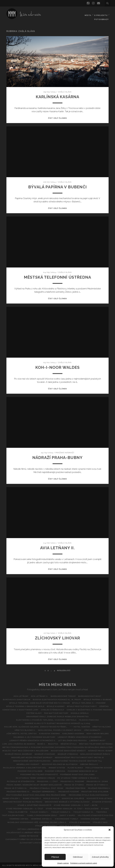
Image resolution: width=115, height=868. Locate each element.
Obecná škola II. (90, 764)
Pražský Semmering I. (44, 791)
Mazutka (53, 744)
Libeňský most (98, 740)
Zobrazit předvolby (100, 857)
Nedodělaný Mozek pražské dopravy (32, 757)
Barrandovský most (90, 696)
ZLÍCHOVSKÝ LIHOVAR (58, 638)
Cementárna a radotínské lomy (20, 709)
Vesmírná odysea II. (42, 819)
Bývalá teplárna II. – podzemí (89, 703)
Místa (88, 11)
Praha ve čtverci (74, 784)
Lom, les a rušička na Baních (18, 744)
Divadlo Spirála (80, 713)
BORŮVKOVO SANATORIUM (16, 699)
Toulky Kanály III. (84, 812)
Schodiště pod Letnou (100, 798)
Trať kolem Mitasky (13, 815)
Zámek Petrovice (29, 836)
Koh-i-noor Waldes (58, 367)
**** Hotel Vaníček (80, 727)
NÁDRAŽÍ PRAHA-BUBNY (58, 457)
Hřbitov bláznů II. (25, 730)
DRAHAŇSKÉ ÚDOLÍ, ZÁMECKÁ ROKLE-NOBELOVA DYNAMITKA (58, 716)
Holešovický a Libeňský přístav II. (26, 832)
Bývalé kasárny (56, 706)
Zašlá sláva (65, 91)
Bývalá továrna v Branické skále (25, 706)
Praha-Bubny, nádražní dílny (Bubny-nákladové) (34, 784)
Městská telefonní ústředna (57, 277)
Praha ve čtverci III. (16, 788)
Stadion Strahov (102, 802)
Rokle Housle (51, 798)
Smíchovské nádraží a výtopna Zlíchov (67, 802)
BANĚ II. (41, 744)
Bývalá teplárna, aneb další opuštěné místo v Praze (39, 703)
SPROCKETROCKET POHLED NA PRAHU (22, 802)
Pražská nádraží (65, 452)
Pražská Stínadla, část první (46, 788)
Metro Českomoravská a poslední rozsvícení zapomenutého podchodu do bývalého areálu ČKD (58, 747)
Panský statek (57, 767)
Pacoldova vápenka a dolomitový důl (24, 767)
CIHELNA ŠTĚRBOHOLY (53, 709)
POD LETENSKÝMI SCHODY (99, 767)
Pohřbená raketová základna (78, 774)
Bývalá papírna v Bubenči (58, 187)
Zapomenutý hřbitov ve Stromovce (26, 839)
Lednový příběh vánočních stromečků (80, 737)
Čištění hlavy (34, 713)
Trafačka (102, 812)
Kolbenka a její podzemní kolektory (34, 737)
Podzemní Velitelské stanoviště (39, 774)
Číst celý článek (58, 118)
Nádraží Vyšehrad (68, 754)
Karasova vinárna (49, 733)
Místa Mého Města (58, 684)
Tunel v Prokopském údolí (42, 815)
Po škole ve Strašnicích (20, 781)
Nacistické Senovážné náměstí (68, 750)
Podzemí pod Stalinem (30, 771)
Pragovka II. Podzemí (72, 781)
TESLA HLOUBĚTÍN (17, 812)
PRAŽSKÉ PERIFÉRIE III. (18, 791)
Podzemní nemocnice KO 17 (83, 771)
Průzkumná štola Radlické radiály (89, 795)
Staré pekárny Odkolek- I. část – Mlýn (76, 805)
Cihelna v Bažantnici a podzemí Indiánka (90, 709)
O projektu (101, 11)
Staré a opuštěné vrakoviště (34, 805)
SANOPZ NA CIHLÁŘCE (73, 798)
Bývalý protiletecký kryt (82, 706)
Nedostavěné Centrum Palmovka (32, 761)
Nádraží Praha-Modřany (18, 754)
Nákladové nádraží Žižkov (96, 754)
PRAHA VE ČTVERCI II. (98, 784)
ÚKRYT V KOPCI (68, 815)
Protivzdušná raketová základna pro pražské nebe (36, 795)
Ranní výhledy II (32, 798)
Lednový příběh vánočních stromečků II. (32, 740)
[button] (110, 830)
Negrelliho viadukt (28, 764)
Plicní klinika (76, 767)
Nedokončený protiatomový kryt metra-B (79, 757)
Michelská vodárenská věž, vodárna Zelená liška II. (37, 822)
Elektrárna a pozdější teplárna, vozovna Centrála (46, 720)
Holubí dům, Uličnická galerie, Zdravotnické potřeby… (35, 727)
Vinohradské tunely (67, 819)
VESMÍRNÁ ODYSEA (19, 819)
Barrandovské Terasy (63, 696)
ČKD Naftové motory (56, 713)
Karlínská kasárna (58, 96)
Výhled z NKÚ (100, 822)
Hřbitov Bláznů (102, 727)
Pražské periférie (76, 788)
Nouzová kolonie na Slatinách (60, 764)
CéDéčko (104, 706)
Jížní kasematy (92, 730)
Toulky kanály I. (39, 812)
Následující (64, 670)
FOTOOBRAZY (101, 15)
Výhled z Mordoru (80, 822)
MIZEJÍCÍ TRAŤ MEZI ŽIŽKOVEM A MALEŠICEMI (25, 750)
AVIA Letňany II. (57, 547)
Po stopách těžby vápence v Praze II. (78, 778)
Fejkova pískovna (89, 720)
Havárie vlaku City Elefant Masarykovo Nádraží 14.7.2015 (58, 723)
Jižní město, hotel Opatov (21, 733)
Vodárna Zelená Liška (93, 819)
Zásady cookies (63, 863)
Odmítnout (78, 857)
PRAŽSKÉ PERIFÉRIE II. (100, 788)
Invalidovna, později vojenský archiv (60, 730)
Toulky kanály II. (61, 812)
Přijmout (55, 857)
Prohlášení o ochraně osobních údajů (84, 863)
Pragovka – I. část (47, 781)
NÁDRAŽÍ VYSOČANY (45, 754)
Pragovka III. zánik (98, 781)
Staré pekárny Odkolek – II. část (24, 808)
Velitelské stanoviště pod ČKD (96, 815)
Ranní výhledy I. (11, 798)
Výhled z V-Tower (70, 825)
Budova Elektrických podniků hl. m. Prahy (57, 699)
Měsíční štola (69, 744)
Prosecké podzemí (69, 791)
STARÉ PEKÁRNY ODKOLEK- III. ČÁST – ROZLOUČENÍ (72, 808)
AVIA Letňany (21, 696)
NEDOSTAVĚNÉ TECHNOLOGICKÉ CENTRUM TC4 (78, 761)
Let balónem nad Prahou (72, 740)
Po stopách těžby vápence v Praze (35, 778)
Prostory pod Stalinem (95, 791)
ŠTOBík (105, 808)
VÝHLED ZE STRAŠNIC (46, 825)
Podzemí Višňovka (55, 771)
